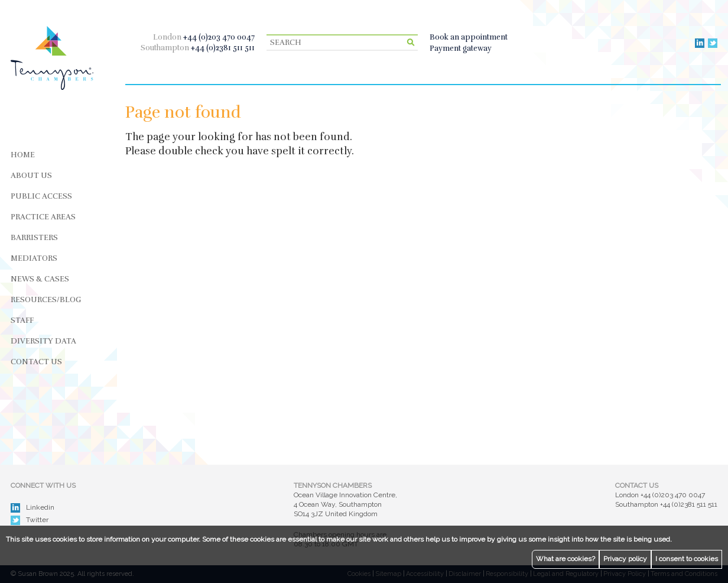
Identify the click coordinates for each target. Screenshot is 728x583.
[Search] (342, 43)
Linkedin (32, 508)
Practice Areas (43, 217)
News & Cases (40, 279)
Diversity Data (43, 341)
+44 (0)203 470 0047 (219, 37)
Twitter (30, 520)
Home (23, 155)
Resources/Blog (46, 300)
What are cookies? (565, 559)
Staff (22, 320)
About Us (31, 176)
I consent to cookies (687, 559)
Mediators (34, 258)
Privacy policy (625, 559)
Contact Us (36, 362)
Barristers (34, 238)
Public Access (41, 196)
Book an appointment (469, 37)
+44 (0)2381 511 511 (223, 48)
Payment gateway (461, 48)
